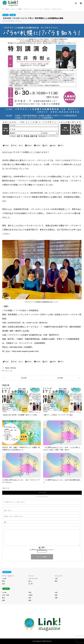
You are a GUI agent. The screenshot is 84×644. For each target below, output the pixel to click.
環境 (56, 581)
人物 (56, 578)
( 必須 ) (8, 510)
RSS (42, 634)
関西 (30, 600)
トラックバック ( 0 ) (42, 497)
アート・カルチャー (8, 576)
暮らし (31, 581)
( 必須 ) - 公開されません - (14, 516)
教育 (4, 581)
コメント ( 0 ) (42, 493)
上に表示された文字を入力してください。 (42, 550)
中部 (56, 593)
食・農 (31, 584)
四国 (56, 595)
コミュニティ (59, 576)
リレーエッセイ (33, 578)
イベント (6, 15)
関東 (4, 600)
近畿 (56, 598)
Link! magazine (37, 641)
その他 (13, 15)
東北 (4, 598)
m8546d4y (13, 368)
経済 (4, 584)
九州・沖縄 (6, 595)
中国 (30, 593)
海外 (30, 598)
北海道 (31, 595)
